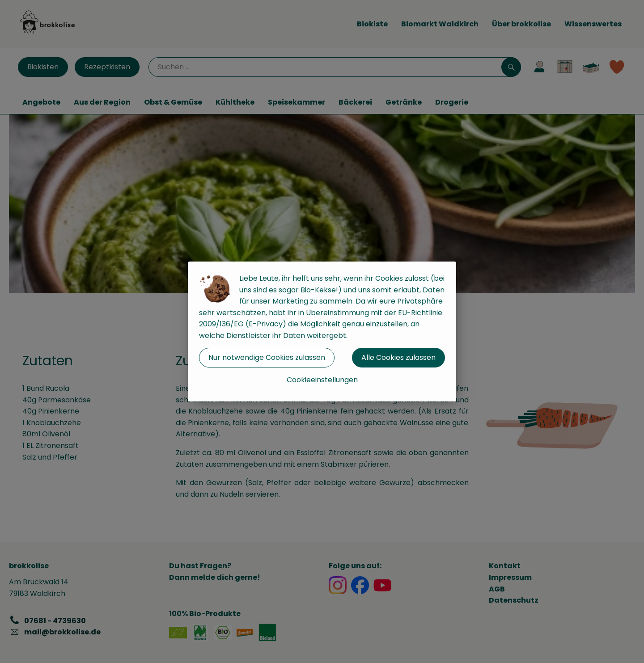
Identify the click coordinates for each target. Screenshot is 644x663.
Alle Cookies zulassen (398, 357)
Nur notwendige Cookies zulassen (267, 357)
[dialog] (322, 331)
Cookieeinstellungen (322, 380)
